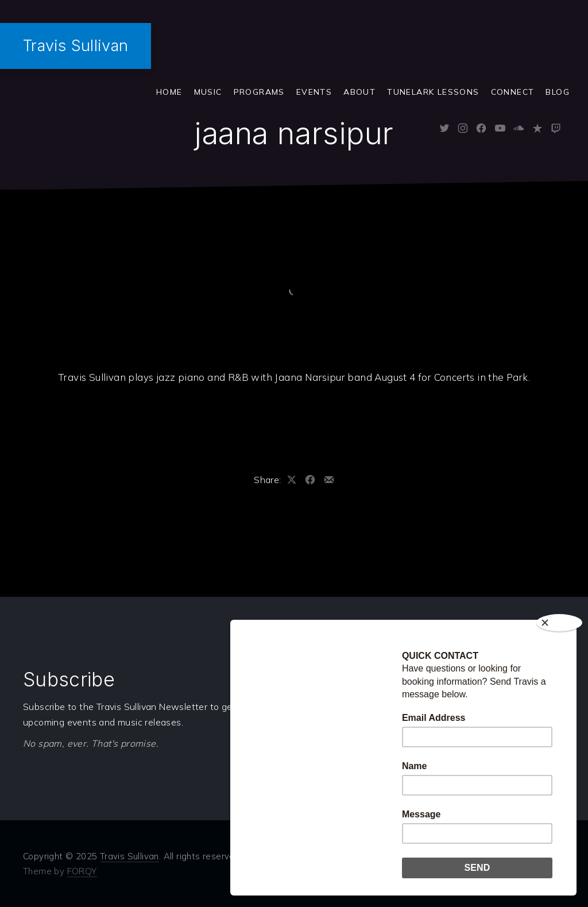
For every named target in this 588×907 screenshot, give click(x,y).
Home (169, 92)
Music (208, 92)
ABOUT (359, 92)
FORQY (82, 871)
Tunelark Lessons (433, 92)
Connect (513, 92)
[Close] (559, 623)
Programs (259, 92)
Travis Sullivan (76, 46)
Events (314, 92)
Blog (558, 92)
